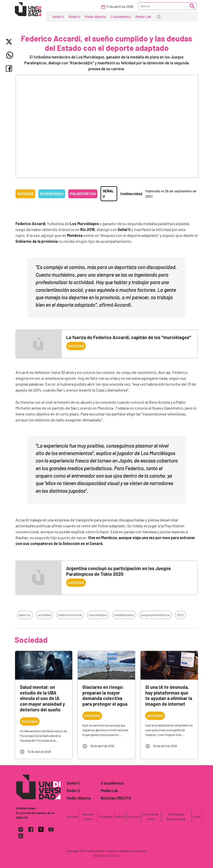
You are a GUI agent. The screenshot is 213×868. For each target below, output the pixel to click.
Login (196, 816)
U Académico (121, 16)
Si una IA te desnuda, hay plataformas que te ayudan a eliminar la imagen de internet (169, 695)
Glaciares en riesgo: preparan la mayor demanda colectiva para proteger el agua (105, 695)
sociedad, (45, 615)
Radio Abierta (96, 16)
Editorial (72, 816)
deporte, (25, 615)
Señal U (58, 16)
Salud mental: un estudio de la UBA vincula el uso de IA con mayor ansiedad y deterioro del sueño (42, 698)
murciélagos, (98, 615)
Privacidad (106, 816)
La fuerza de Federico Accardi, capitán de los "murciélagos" (129, 337)
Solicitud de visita (151, 816)
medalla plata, (124, 615)
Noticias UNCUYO (116, 798)
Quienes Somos (88, 816)
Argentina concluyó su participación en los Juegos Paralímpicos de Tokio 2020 (118, 571)
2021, (181, 615)
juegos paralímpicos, (156, 615)
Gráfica (120, 816)
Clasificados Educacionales (176, 816)
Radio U (74, 16)
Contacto (133, 816)
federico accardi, (70, 615)
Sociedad (25, 194)
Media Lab (143, 16)
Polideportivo (83, 194)
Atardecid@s (52, 194)
